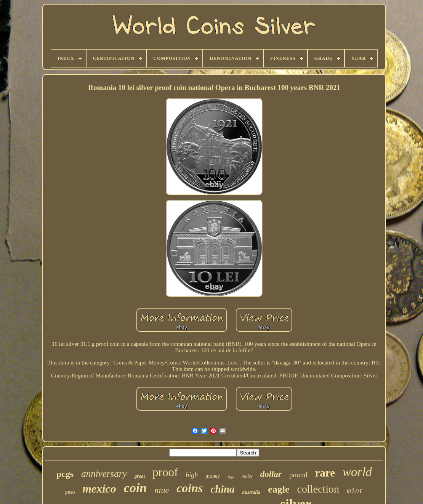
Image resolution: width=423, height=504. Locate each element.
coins (190, 488)
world (357, 472)
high (192, 475)
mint (355, 491)
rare (325, 473)
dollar (271, 474)
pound (298, 475)
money (213, 476)
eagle (279, 489)
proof (165, 472)
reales (247, 476)
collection (318, 489)
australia (252, 492)
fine (231, 477)
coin (135, 488)
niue (162, 490)
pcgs (65, 474)
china (223, 489)
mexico (99, 489)
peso (70, 492)
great (140, 476)
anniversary (104, 474)
